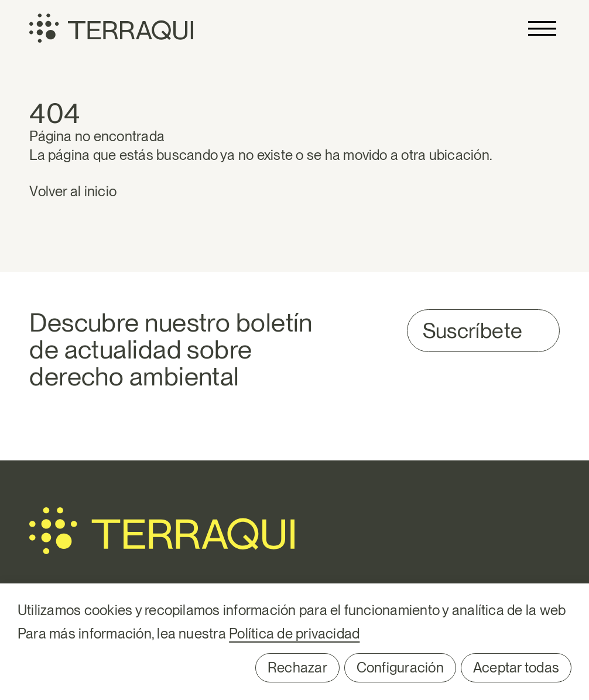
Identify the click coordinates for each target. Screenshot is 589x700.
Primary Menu (542, 28)
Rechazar (297, 667)
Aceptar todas (516, 667)
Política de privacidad (294, 634)
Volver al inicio (73, 191)
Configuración (400, 667)
